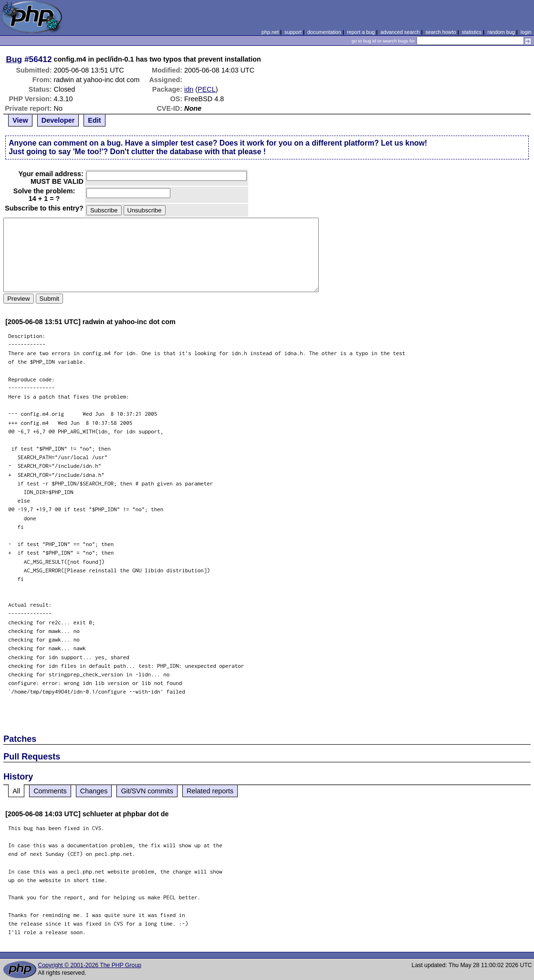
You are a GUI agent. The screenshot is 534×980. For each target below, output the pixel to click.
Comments (50, 791)
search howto (440, 32)
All (16, 791)
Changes (94, 791)
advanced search (400, 32)
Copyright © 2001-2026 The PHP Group (89, 965)
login (526, 32)
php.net (270, 32)
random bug (501, 32)
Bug (14, 59)
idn (189, 89)
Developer (58, 120)
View (20, 120)
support (293, 32)
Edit (94, 120)
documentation (324, 32)
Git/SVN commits (147, 791)
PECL (207, 89)
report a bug (361, 32)
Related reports (210, 791)
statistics (472, 32)
